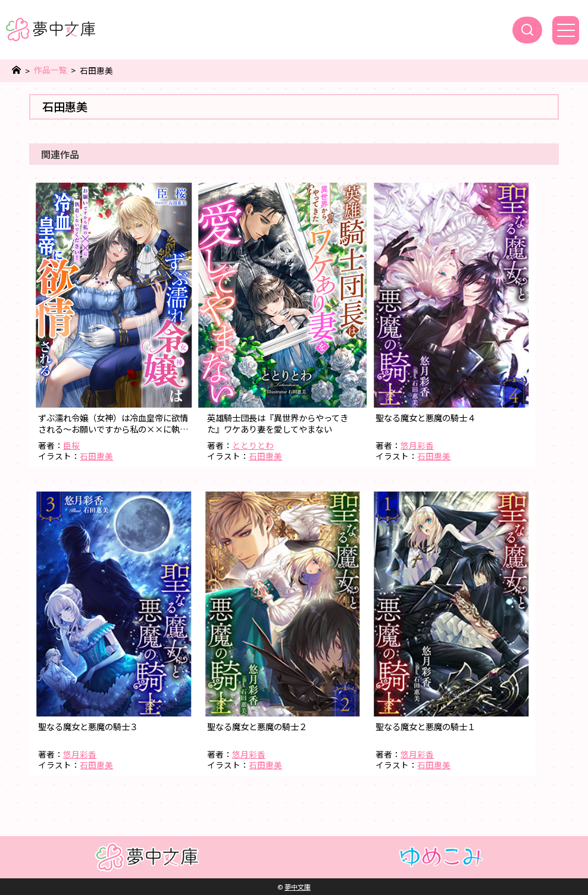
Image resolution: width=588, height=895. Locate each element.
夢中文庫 (298, 887)
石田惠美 (96, 456)
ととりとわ (253, 445)
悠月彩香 (417, 445)
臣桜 (71, 445)
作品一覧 (51, 70)
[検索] (527, 30)
